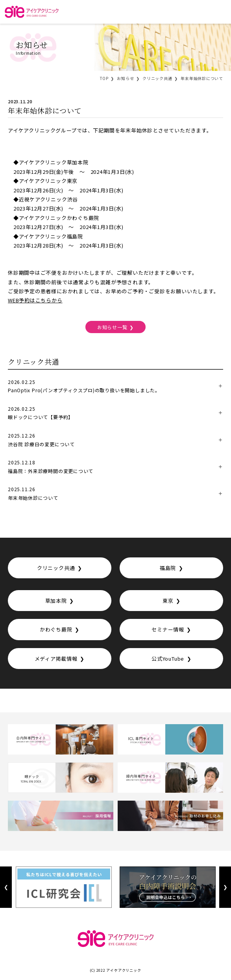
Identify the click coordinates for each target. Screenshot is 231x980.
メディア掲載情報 (56, 659)
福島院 (168, 568)
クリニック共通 (157, 78)
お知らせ (125, 78)
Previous (6, 887)
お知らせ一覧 (112, 327)
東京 (168, 601)
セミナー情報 (168, 629)
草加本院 (56, 601)
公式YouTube (168, 659)
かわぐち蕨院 (56, 629)
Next (225, 887)
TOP (104, 78)
